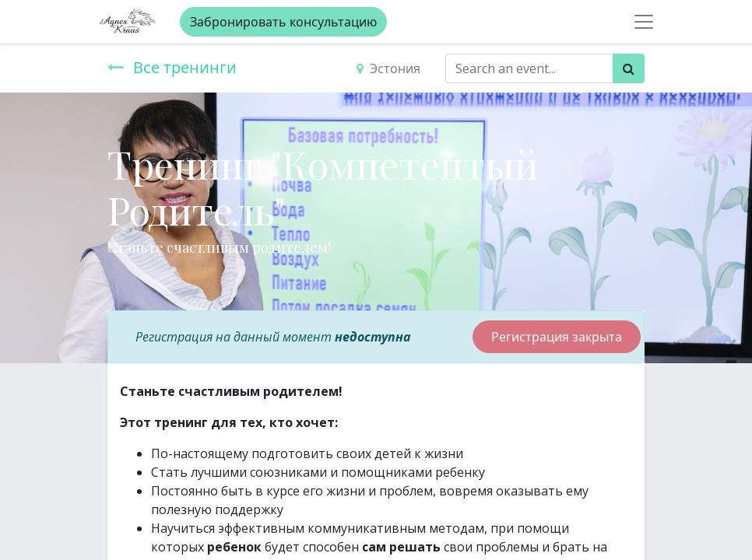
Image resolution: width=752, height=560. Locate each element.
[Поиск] (629, 68)
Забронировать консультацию (283, 22)
